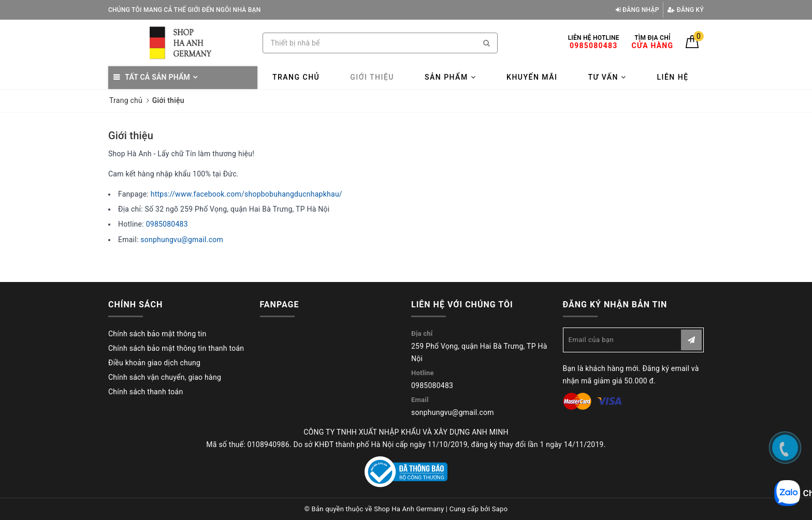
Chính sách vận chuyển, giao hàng (165, 377)
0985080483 (167, 224)
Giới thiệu (372, 77)
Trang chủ (296, 77)
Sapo (500, 509)
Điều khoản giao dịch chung (154, 363)
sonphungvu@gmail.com (182, 240)
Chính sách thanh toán (146, 392)
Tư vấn (607, 77)
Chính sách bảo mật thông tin (157, 334)
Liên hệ (672, 77)
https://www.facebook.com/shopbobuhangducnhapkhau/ (247, 194)
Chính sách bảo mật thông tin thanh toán (176, 348)
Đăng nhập (637, 10)
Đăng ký (686, 10)
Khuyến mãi (532, 77)
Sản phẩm (450, 77)
